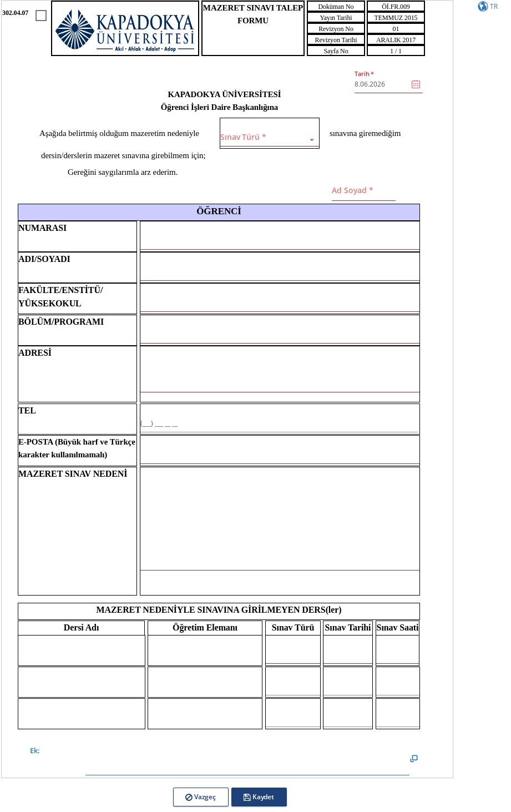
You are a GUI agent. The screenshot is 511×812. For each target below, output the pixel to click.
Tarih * (364, 74)
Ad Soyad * (353, 190)
